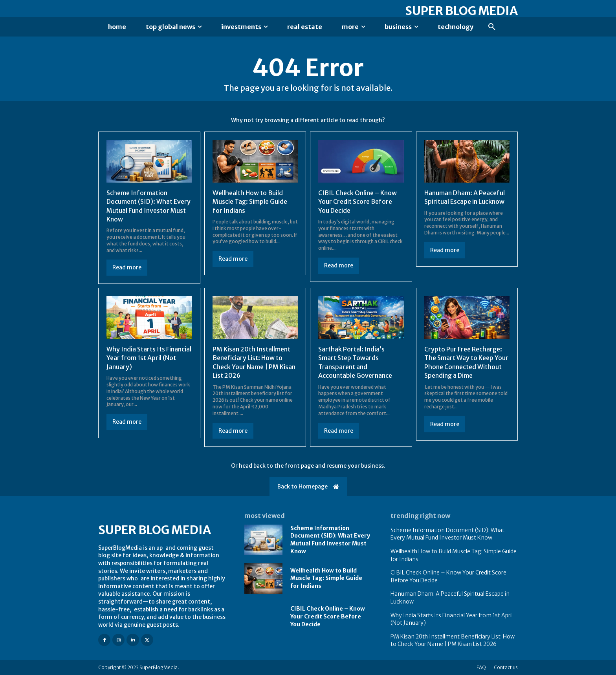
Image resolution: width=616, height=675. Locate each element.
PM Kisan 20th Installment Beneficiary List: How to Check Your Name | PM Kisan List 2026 (453, 640)
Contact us (506, 667)
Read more (127, 267)
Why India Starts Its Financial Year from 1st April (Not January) (149, 358)
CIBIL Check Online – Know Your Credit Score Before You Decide (357, 202)
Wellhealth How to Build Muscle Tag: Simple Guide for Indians (250, 202)
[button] (492, 27)
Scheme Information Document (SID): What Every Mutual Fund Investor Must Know (330, 540)
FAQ (481, 667)
